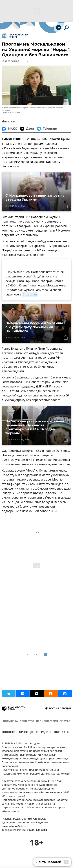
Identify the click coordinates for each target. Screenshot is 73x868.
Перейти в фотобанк (11, 112)
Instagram (30, 295)
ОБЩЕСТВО (27, 721)
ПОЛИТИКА (10, 721)
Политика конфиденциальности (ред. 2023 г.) (30, 770)
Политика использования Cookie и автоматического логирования (35, 764)
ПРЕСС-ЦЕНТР (28, 733)
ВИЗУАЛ (65, 721)
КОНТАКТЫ (62, 733)
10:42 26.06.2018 (10, 61)
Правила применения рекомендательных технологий (36, 774)
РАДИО (46, 733)
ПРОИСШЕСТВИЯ (47, 721)
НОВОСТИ (9, 733)
